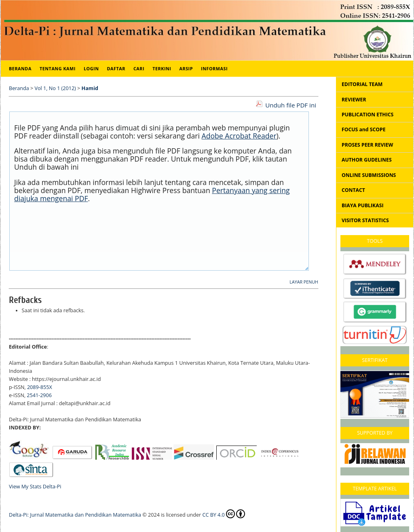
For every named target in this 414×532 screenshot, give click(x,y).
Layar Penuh (304, 282)
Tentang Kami (58, 68)
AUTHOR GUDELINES (367, 160)
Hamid (90, 88)
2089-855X (40, 387)
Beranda (20, 68)
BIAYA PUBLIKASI (362, 205)
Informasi (214, 68)
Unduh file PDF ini (291, 105)
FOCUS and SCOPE (364, 129)
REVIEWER (354, 100)
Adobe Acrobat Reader (239, 136)
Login (91, 68)
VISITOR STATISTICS (365, 220)
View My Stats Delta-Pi (35, 487)
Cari (139, 68)
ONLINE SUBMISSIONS (369, 175)
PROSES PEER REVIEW (367, 145)
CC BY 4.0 (224, 514)
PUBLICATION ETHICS (368, 115)
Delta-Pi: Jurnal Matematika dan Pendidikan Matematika (75, 515)
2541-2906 (39, 395)
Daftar (116, 68)
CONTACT (353, 190)
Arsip (186, 68)
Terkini (162, 68)
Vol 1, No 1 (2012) (55, 88)
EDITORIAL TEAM (362, 84)
